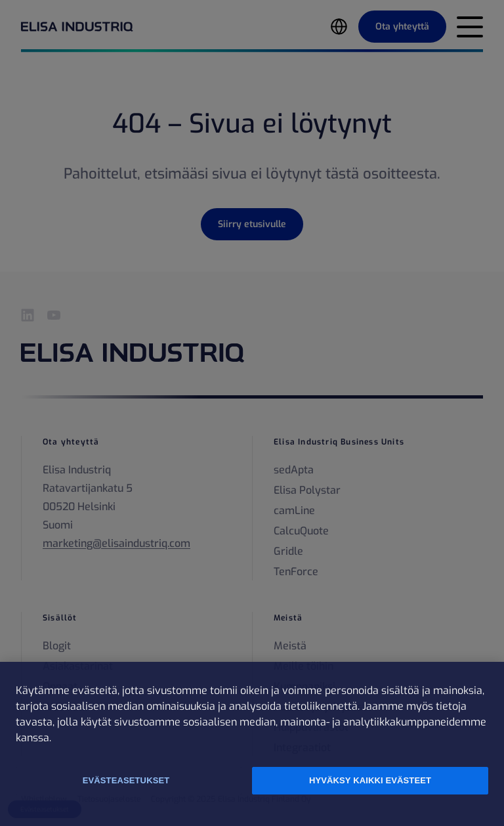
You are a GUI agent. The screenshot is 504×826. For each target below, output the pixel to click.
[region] (252, 744)
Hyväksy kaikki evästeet (370, 780)
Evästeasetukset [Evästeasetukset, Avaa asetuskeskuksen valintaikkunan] (126, 780)
